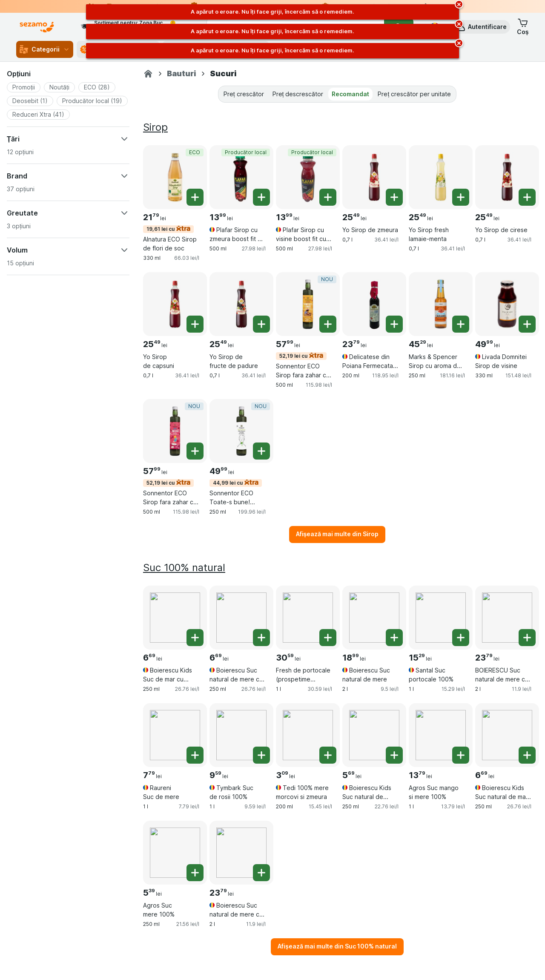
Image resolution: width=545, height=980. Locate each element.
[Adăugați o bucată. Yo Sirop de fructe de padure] (261, 324)
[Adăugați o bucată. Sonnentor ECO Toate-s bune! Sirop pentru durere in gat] (261, 451)
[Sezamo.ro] (148, 74)
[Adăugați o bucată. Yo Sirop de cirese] (527, 197)
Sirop (155, 127)
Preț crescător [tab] (244, 94)
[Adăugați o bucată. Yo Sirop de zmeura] (394, 197)
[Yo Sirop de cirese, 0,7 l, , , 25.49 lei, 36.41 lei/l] (507, 177)
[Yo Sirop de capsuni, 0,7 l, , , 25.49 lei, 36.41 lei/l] (175, 304)
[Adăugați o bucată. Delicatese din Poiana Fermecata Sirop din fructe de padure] (394, 324)
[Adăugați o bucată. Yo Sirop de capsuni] (195, 324)
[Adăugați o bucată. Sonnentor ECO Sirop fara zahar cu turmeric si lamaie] (328, 324)
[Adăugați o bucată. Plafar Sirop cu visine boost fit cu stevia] (328, 197)
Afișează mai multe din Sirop (337, 534)
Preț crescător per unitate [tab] (414, 94)
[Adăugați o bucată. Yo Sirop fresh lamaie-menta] (461, 197)
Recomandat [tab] (350, 94)
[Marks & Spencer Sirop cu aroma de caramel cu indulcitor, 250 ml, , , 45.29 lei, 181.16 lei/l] (441, 304)
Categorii (45, 49)
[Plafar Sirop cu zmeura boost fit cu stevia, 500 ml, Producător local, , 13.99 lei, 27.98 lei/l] (241, 177)
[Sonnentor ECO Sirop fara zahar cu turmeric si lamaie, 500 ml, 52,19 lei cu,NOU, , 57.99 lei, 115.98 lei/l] (308, 304)
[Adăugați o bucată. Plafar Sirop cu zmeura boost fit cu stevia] (261, 197)
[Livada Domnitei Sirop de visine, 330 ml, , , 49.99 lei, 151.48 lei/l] (507, 304)
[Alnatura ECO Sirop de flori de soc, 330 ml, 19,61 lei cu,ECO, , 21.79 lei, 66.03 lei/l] (175, 177)
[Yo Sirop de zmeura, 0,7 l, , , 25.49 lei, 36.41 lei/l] (374, 177)
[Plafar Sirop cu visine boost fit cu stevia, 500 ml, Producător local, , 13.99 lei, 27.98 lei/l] (308, 177)
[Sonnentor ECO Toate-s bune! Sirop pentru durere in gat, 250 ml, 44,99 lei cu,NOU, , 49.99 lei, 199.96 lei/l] (241, 431)
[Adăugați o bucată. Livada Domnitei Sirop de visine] (527, 324)
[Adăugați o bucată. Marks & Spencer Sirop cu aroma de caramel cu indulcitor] (461, 324)
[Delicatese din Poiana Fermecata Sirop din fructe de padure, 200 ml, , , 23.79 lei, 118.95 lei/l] (374, 304)
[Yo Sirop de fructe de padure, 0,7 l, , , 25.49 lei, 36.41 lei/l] (241, 304)
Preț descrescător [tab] (298, 94)
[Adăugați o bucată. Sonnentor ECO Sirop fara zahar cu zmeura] (195, 451)
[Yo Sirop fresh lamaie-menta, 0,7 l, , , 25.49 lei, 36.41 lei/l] (441, 177)
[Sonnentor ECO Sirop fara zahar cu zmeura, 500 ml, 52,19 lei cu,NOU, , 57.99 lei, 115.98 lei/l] (175, 431)
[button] (481, 27)
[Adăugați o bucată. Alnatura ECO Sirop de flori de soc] (195, 197)
